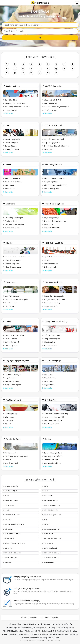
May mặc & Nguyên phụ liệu (17, 361)
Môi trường (10, 204)
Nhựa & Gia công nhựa (54, 204)
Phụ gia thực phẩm (51, 306)
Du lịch (48, 439)
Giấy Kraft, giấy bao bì (52, 143)
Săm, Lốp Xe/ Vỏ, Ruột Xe (53, 420)
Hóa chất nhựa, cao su (13, 267)
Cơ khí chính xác (11, 339)
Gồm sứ (8, 424)
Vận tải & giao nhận (53, 86)
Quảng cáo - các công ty (53, 335)
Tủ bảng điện (49, 381)
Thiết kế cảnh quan (51, 264)
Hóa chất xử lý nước (12, 264)
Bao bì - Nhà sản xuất (13, 178)
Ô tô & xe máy (51, 400)
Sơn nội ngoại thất (12, 463)
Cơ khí (8, 321)
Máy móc (47, 524)
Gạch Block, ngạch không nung (16, 456)
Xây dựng (8, 562)
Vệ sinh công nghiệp (12, 228)
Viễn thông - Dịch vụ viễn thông (55, 185)
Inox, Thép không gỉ (12, 296)
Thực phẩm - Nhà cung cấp (54, 296)
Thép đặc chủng (11, 303)
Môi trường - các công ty (14, 218)
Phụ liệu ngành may (12, 381)
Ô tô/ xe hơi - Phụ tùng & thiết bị (56, 414)
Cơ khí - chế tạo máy (12, 342)
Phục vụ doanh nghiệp (52, 505)
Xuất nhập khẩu (49, 562)
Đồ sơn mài (9, 420)
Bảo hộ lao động (13, 86)
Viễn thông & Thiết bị (53, 165)
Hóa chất (9, 243)
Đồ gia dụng (9, 505)
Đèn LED (47, 260)
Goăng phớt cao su (12, 149)
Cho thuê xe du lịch (51, 460)
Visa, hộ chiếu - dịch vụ (52, 463)
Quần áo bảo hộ (11, 110)
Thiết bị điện (48, 374)
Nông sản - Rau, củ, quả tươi (54, 299)
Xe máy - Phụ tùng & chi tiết (54, 417)
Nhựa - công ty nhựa (52, 218)
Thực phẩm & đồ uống (54, 282)
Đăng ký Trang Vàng (31, 617)
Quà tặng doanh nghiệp (52, 539)
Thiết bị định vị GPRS (52, 189)
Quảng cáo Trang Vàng (51, 617)
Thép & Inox (11, 282)
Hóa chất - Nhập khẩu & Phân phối (17, 257)
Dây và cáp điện (50, 378)
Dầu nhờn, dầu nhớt (51, 424)
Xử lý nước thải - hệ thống (14, 224)
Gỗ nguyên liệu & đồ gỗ (52, 515)
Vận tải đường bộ (50, 103)
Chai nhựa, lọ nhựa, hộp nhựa (55, 221)
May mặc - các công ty (13, 374)
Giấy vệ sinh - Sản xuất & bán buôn (57, 146)
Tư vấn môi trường (12, 221)
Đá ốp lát (8, 460)
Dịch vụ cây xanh (50, 267)
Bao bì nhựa (9, 185)
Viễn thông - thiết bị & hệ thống (55, 178)
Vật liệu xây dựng (13, 439)
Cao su (8, 125)
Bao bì (8, 165)
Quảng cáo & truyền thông (56, 321)
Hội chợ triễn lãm (50, 345)
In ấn (45, 519)
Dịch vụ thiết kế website (27, 601)
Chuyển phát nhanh (51, 110)
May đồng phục (10, 378)
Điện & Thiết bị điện (53, 361)
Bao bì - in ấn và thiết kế (14, 182)
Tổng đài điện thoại (51, 182)
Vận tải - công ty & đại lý (53, 100)
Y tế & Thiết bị (48, 543)
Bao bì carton (10, 189)
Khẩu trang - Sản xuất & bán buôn (17, 107)
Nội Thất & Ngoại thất (54, 243)
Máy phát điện (49, 385)
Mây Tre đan (9, 417)
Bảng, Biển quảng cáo (52, 339)
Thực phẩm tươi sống (52, 303)
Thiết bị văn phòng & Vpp (52, 553)
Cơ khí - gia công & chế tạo (15, 335)
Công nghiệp (48, 496)
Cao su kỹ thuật (10, 146)
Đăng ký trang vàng (27, 577)
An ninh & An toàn (11, 486)
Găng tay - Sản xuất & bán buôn (16, 103)
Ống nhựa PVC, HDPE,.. (52, 228)
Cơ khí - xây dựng (11, 345)
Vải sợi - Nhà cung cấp (13, 385)
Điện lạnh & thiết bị (51, 500)
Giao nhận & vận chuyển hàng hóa (57, 107)
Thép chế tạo (10, 306)
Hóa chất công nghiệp (13, 260)
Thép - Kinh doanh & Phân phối (16, 299)
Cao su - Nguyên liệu (12, 139)
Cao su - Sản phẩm (12, 143)
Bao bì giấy (48, 149)
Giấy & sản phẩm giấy (54, 125)
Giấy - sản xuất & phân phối (54, 139)
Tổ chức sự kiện (50, 342)
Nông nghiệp (48, 534)
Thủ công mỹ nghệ (13, 400)
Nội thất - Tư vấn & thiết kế (54, 257)
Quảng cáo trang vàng (27, 588)
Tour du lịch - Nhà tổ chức (53, 456)
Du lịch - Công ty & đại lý (53, 453)
